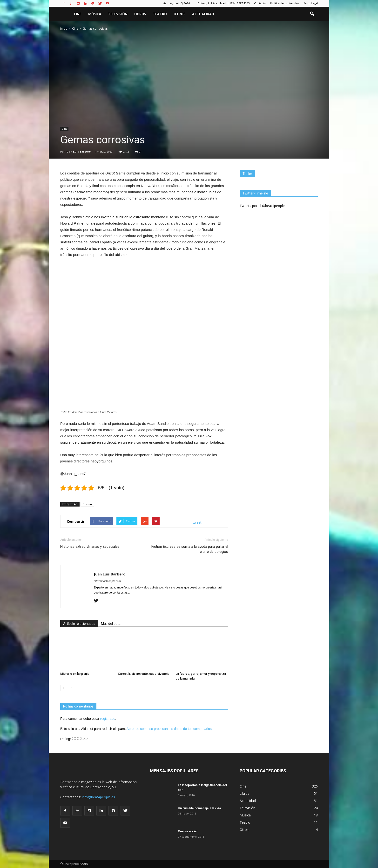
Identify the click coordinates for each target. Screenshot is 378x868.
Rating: (66, 739)
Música (95, 14)
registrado (108, 719)
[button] (312, 14)
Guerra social (188, 831)
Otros (179, 14)
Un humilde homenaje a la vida (199, 808)
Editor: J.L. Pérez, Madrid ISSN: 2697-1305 (223, 3)
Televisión (118, 14)
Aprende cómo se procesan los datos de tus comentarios (169, 729)
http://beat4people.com (107, 581)
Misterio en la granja (75, 674)
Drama (87, 504)
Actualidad (203, 14)
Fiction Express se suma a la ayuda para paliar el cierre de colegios (190, 549)
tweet (197, 522)
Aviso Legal (311, 3)
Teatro (160, 14)
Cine (78, 14)
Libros (140, 14)
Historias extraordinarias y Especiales (90, 547)
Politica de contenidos (285, 3)
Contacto (260, 3)
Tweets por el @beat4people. (263, 206)
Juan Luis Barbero (78, 151)
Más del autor (111, 624)
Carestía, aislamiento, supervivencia (144, 674)
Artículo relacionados (79, 624)
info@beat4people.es (98, 797)
